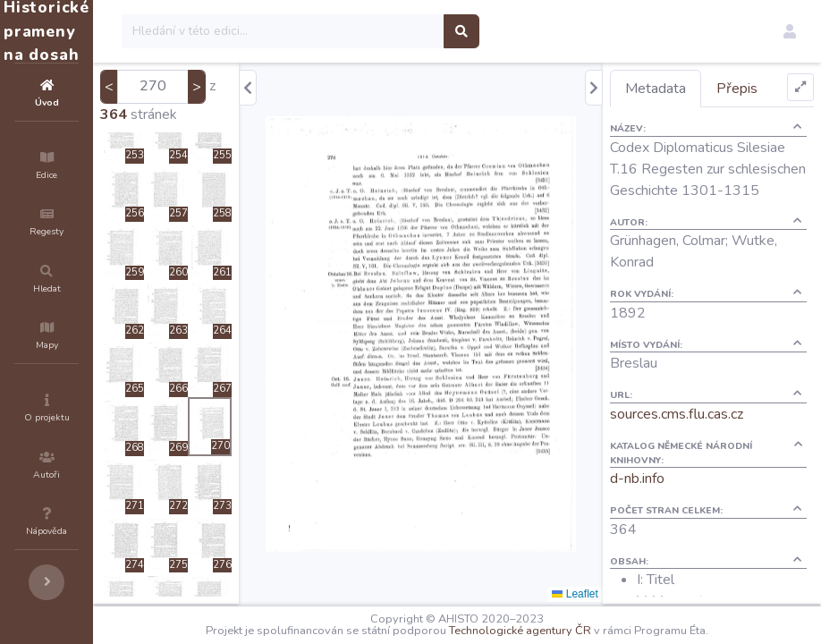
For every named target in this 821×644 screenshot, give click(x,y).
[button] (790, 31)
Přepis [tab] (769, 89)
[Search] (390, 31)
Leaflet (607, 594)
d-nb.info (669, 500)
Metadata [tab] (688, 89)
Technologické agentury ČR (574, 631)
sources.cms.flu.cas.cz (709, 436)
